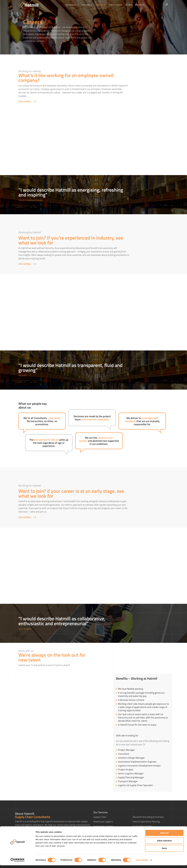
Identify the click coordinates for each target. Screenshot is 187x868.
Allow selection (164, 843)
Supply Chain (100, 817)
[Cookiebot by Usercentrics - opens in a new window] (18, 863)
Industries (88, 5)
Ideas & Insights (115, 5)
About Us (101, 5)
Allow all (164, 836)
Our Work (128, 5)
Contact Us (139, 5)
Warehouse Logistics (103, 822)
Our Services (74, 5)
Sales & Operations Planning (146, 822)
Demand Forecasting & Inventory (148, 817)
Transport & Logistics (103, 826)
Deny (164, 851)
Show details (142, 863)
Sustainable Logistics (143, 826)
